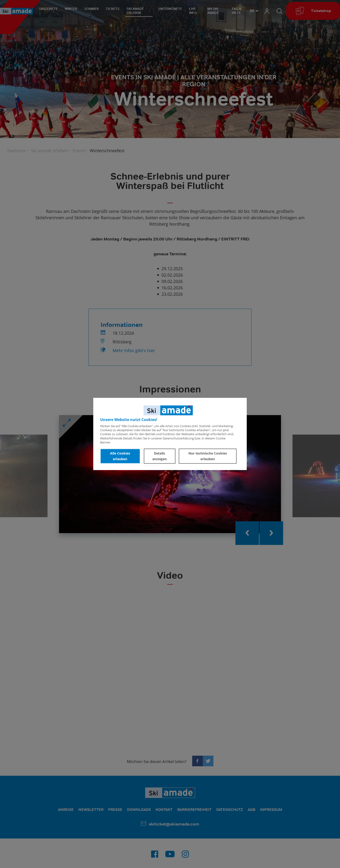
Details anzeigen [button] (159, 456)
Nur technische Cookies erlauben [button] (208, 456)
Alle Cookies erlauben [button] (120, 456)
